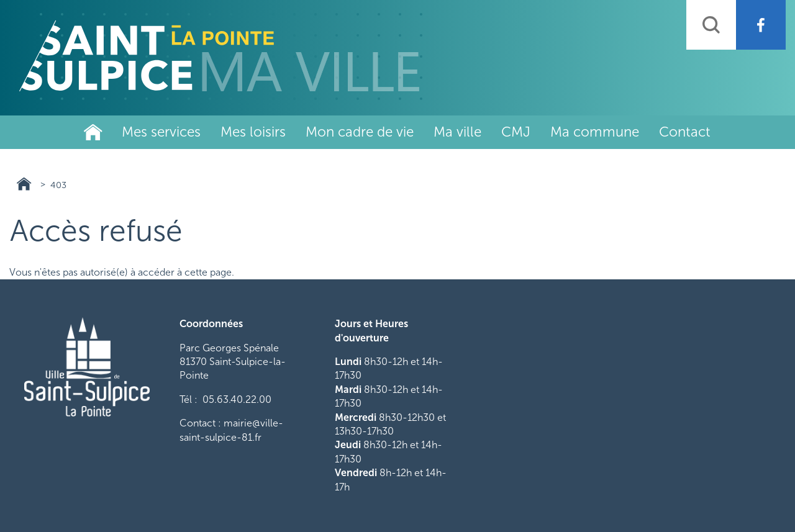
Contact (685, 132)
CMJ (516, 132)
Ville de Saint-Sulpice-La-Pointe (93, 132)
